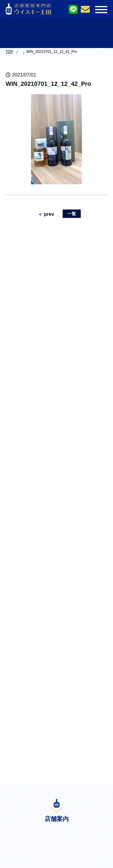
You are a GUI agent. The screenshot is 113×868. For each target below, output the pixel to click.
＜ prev (46, 214)
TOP (9, 52)
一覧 (72, 214)
